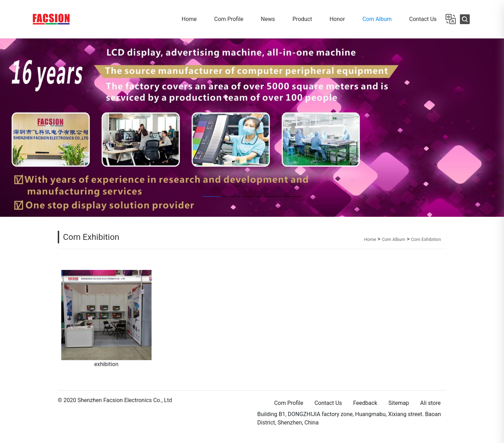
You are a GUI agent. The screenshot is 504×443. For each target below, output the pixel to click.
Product (302, 19)
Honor (337, 19)
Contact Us (423, 19)
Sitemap (399, 403)
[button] (5, 128)
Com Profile (229, 19)
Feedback (365, 403)
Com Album (377, 19)
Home (189, 19)
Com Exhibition (91, 237)
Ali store (430, 403)
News (268, 19)
